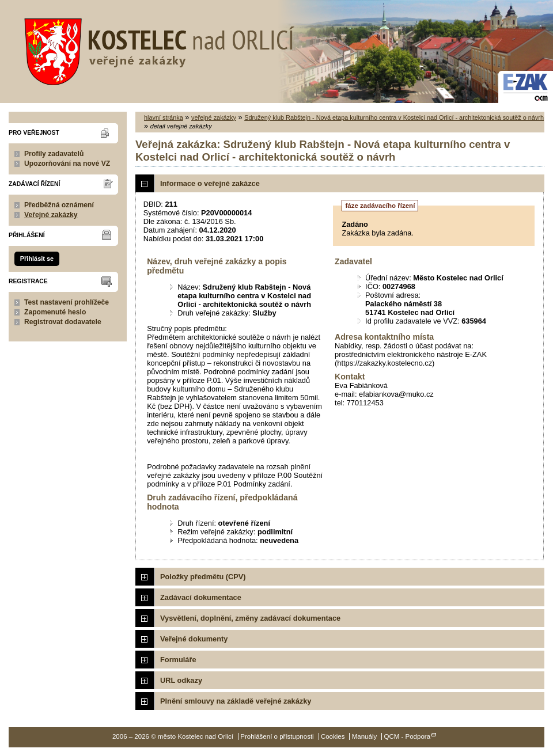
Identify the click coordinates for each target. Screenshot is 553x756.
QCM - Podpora (407, 736)
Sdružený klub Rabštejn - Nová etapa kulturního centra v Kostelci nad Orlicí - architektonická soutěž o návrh (394, 117)
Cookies (333, 736)
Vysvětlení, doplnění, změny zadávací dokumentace (250, 618)
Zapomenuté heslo (55, 312)
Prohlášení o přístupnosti (277, 736)
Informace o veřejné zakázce (210, 183)
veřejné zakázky (214, 117)
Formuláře (178, 660)
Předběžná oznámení (59, 205)
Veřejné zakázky (51, 215)
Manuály (365, 736)
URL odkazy (181, 680)
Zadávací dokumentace (201, 597)
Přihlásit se (37, 259)
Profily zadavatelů (54, 154)
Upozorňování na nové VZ (67, 164)
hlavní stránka (164, 117)
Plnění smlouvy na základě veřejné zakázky (236, 701)
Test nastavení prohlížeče (67, 302)
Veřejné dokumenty (194, 639)
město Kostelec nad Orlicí (156, 49)
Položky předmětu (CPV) (203, 577)
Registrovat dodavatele (63, 322)
